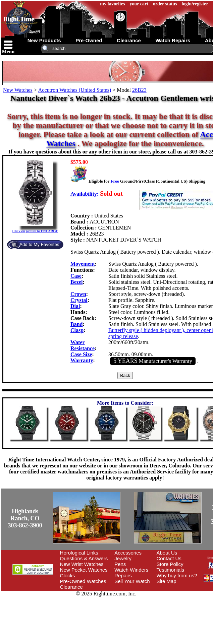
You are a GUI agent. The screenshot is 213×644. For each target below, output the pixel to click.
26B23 (139, 90)
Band (76, 324)
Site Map (167, 581)
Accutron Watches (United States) (75, 90)
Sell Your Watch (132, 581)
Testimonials (171, 570)
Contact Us (169, 558)
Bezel (76, 282)
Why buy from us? (177, 575)
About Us (167, 553)
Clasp (77, 330)
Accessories (128, 553)
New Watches (18, 90)
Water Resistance (83, 345)
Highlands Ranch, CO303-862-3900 (25, 518)
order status (165, 4)
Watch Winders (131, 570)
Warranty (82, 360)
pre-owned (89, 40)
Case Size (81, 354)
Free (115, 181)
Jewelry (123, 558)
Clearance (71, 587)
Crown (78, 294)
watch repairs (173, 40)
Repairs (123, 575)
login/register (195, 4)
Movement (83, 264)
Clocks (68, 575)
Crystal (79, 300)
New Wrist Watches (82, 564)
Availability (84, 194)
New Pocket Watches (84, 570)
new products (44, 40)
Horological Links (79, 553)
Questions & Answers (84, 558)
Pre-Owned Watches (83, 581)
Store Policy (170, 564)
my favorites (112, 4)
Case (76, 276)
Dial (75, 306)
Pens (120, 564)
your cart (139, 4)
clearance (129, 40)
